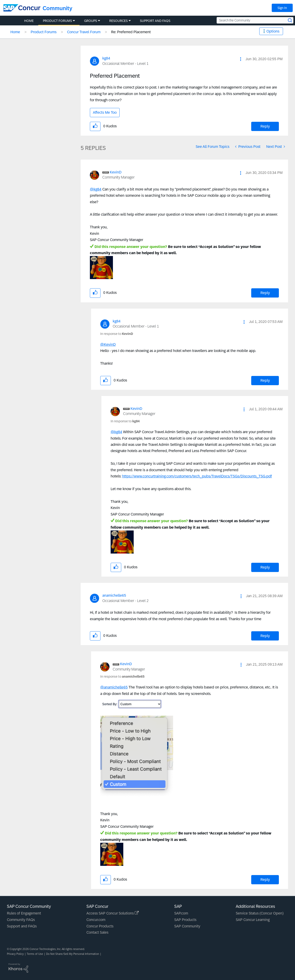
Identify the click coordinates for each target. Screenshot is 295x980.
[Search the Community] (255, 20)
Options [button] (273, 31)
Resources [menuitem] (118, 21)
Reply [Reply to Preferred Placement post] (265, 126)
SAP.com (181, 913)
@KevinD (108, 344)
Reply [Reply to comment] (265, 293)
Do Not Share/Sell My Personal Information (73, 954)
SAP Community (187, 926)
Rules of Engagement (24, 913)
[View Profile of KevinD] (116, 172)
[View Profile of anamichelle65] (114, 595)
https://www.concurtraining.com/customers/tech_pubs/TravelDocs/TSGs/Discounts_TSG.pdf (197, 476)
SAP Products (185, 920)
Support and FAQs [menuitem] (155, 21)
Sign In (282, 8)
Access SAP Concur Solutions (113, 913)
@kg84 (96, 189)
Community (58, 8)
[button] (241, 59)
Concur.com (96, 920)
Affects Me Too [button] (105, 112)
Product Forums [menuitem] (57, 21)
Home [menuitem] (29, 21)
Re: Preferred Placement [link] (131, 32)
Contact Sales (97, 932)
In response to (117, 334)
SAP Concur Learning (253, 920)
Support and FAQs (22, 926)
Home (15, 32)
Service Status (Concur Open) (260, 913)
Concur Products (100, 926)
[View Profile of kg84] (106, 58)
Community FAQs (21, 920)
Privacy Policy (15, 954)
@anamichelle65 (114, 687)
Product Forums (44, 32)
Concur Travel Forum (84, 32)
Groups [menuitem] (91, 21)
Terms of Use (35, 954)
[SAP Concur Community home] (22, 8)
